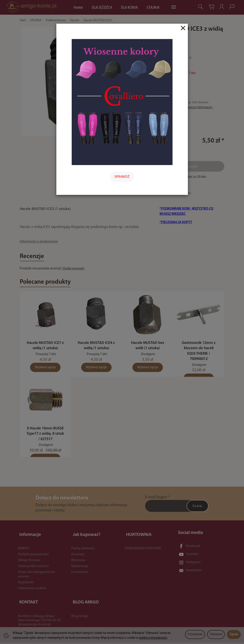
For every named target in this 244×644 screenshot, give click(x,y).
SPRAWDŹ (122, 177)
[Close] (183, 28)
